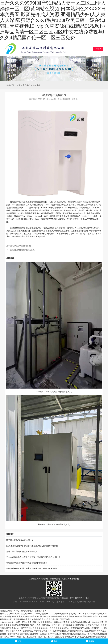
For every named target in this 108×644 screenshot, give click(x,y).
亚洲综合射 (60, 637)
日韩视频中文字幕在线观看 (88, 625)
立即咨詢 (98, 49)
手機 (54, 641)
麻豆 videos (11, 637)
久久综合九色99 (79, 634)
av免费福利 (58, 631)
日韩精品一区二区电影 (52, 625)
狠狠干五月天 (40, 634)
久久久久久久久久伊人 (60, 628)
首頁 (19, 85)
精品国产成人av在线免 (76, 637)
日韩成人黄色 (39, 622)
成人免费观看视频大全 (74, 631)
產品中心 (27, 85)
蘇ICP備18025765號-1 (80, 598)
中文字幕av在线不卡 (43, 631)
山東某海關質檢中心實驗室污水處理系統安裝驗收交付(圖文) (32, 546)
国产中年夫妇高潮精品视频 (59, 634)
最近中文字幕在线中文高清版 (20, 634)
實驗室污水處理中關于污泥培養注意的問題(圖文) (27, 563)
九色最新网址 (93, 637)
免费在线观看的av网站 (80, 628)
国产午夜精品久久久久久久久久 (35, 628)
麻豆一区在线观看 (24, 622)
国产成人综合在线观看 (94, 622)
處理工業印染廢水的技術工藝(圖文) (21, 552)
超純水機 (36, 85)
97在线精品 (28, 631)
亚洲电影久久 (69, 625)
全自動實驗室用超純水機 (24, 250)
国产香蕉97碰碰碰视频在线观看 (27, 625)
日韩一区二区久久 (46, 637)
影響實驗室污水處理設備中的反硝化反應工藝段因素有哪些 (31, 568)
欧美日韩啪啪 (77, 622)
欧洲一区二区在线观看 (27, 637)
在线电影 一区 (98, 628)
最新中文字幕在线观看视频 (58, 622)
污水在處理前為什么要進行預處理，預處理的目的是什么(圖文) (33, 557)
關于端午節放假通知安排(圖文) (20, 540)
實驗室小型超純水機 (22, 246)
